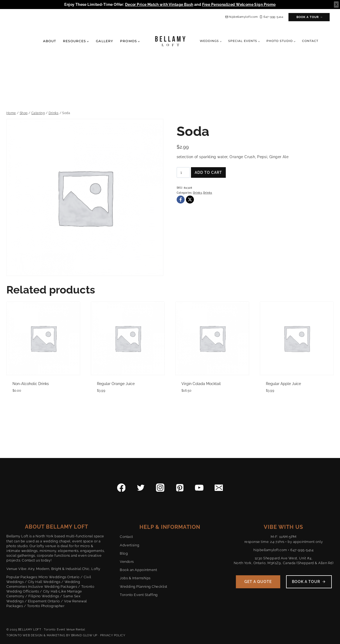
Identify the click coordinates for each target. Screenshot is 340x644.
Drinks (198, 193)
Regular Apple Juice (283, 384)
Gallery (105, 41)
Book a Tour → (310, 17)
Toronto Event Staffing (139, 595)
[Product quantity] (183, 172)
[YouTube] (199, 488)
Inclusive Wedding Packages (53, 587)
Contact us (31, 560)
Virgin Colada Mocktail (201, 384)
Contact (310, 41)
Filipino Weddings (44, 596)
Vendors (127, 562)
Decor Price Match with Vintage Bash (159, 5)
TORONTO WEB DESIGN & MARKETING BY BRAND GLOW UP (52, 635)
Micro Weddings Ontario (59, 577)
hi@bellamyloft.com (270, 550)
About (50, 41)
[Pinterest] (180, 488)
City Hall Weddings (44, 582)
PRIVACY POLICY (113, 635)
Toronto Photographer (46, 606)
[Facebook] (181, 200)
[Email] (219, 488)
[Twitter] (141, 488)
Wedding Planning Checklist (144, 587)
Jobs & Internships (135, 578)
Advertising (129, 545)
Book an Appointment (138, 570)
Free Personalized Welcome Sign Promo (239, 5)
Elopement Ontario (44, 601)
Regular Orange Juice (116, 384)
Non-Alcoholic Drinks (31, 384)
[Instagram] (160, 488)
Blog (124, 553)
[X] (190, 200)
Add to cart (208, 172)
